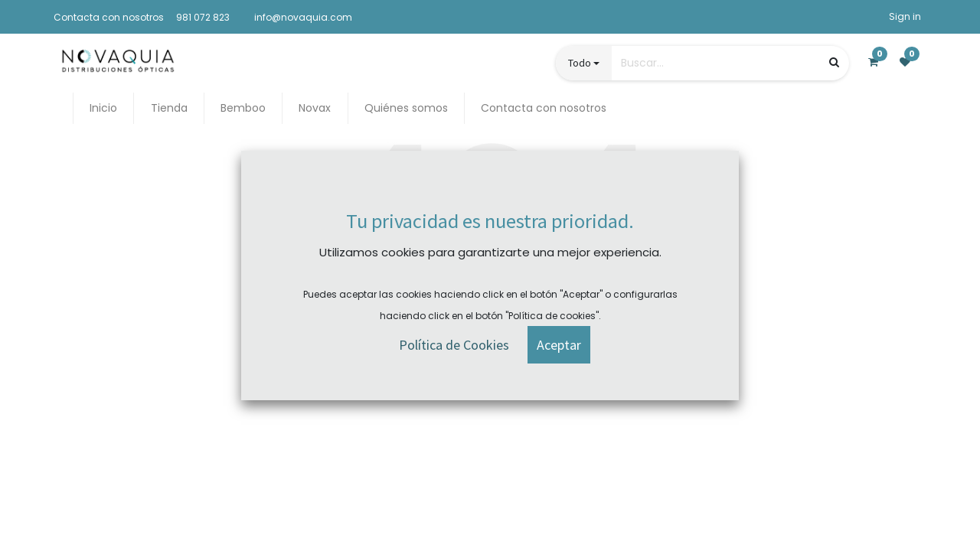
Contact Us (533, 384)
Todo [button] (580, 63)
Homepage (446, 384)
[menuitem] (103, 108)
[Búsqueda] (834, 62)
